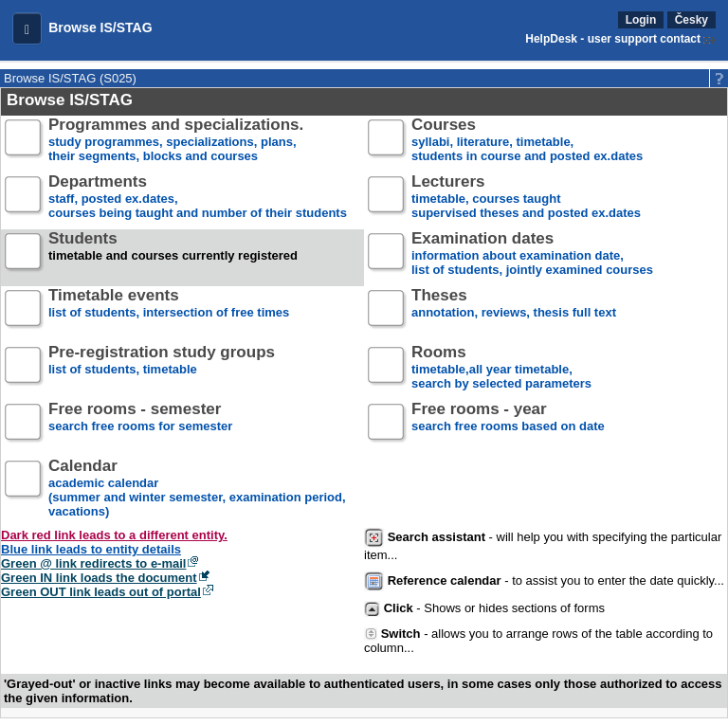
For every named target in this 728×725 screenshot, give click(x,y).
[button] (27, 28)
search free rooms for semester (140, 425)
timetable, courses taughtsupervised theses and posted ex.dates (526, 198)
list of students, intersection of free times (169, 311)
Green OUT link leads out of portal (101, 592)
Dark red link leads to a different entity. (114, 535)
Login (641, 20)
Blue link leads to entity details (91, 549)
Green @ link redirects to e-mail (93, 563)
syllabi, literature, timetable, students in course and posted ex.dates (527, 141)
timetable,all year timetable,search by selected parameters (501, 368)
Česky (692, 20)
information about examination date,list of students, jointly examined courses (532, 254)
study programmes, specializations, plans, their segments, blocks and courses (176, 141)
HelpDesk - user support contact (613, 39)
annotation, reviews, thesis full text (514, 311)
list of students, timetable (162, 368)
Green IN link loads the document (99, 578)
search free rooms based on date (508, 425)
